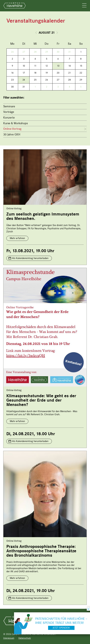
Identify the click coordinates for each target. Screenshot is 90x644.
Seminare (9, 106)
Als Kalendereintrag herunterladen (30, 258)
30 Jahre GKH (12, 134)
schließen (88, 609)
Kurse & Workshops (15, 123)
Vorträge (9, 112)
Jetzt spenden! (61, 628)
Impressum (9, 638)
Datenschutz (25, 638)
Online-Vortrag (12, 129)
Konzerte (9, 118)
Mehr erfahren (17, 238)
